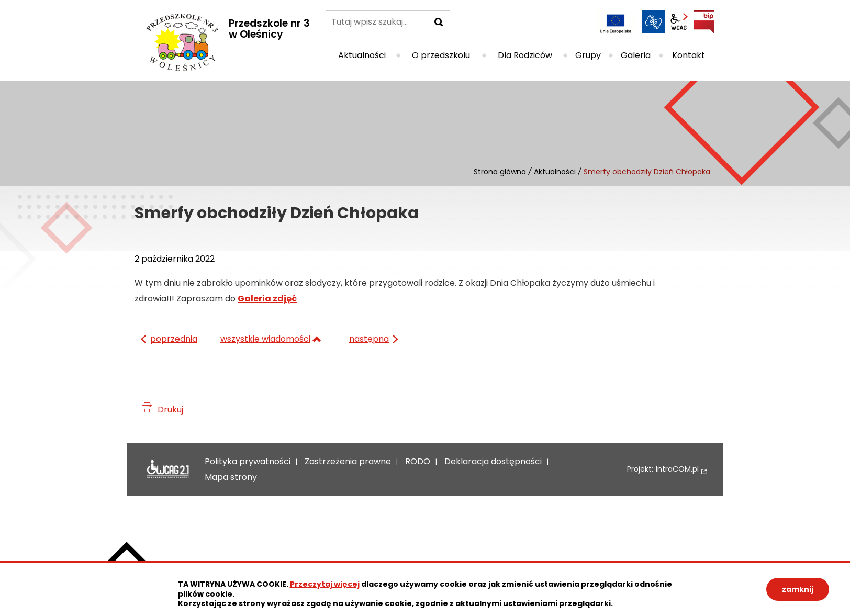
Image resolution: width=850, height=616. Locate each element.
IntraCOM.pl (677, 469)
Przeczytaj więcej (325, 584)
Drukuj (170, 410)
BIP (704, 22)
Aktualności (555, 172)
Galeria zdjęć (267, 299)
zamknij (798, 589)
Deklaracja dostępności (168, 469)
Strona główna (500, 172)
